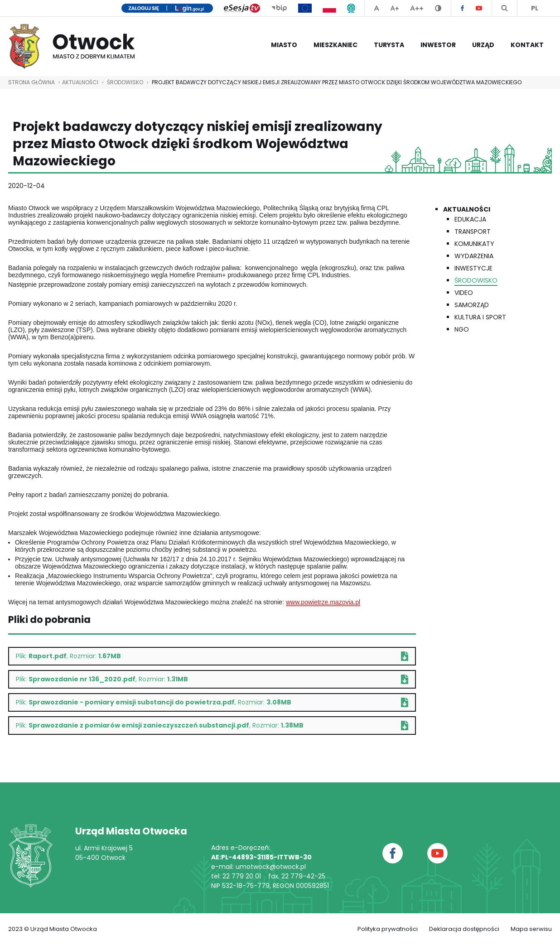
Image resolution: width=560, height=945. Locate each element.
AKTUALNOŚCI (80, 82)
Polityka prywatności (388, 929)
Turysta (389, 45)
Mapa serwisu (531, 929)
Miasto (284, 45)
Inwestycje (473, 268)
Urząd (483, 45)
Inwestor (438, 45)
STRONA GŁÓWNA (31, 82)
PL (535, 8)
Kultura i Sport (480, 317)
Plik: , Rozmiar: (212, 656)
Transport (473, 231)
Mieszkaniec (336, 45)
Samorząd (472, 305)
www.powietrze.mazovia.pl (323, 602)
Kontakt (527, 45)
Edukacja (470, 219)
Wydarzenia (474, 256)
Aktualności (467, 209)
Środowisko (125, 82)
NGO (462, 329)
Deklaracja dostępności (464, 929)
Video (464, 293)
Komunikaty (474, 244)
